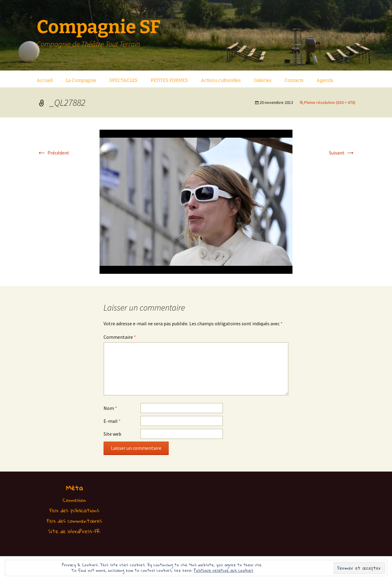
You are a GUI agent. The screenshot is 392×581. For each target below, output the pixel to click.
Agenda (325, 80)
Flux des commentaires (74, 521)
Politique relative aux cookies (224, 570)
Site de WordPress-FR (74, 531)
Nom (110, 408)
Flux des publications (74, 510)
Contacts (294, 80)
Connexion (74, 500)
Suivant (342, 153)
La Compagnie (81, 80)
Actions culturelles (221, 80)
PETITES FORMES (169, 80)
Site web (112, 434)
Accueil (45, 80)
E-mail (112, 421)
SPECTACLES (123, 80)
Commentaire (120, 337)
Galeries (263, 80)
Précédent (53, 153)
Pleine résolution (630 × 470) (330, 102)
